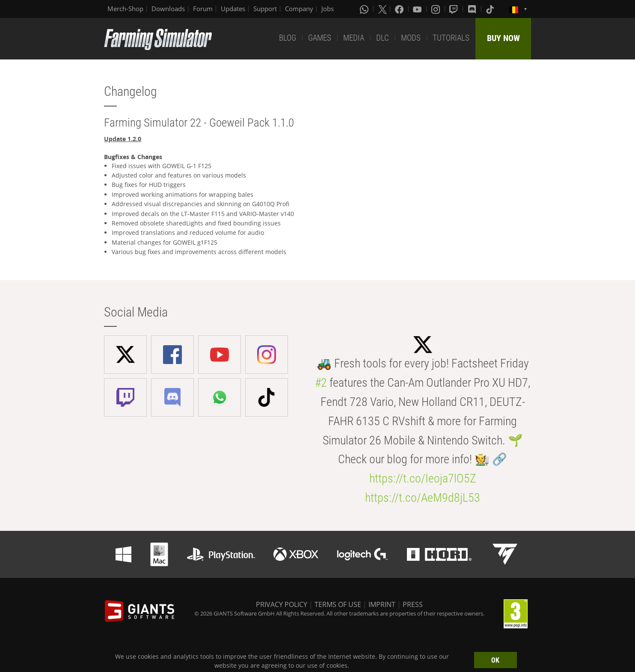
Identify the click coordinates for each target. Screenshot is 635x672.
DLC (383, 38)
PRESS (413, 604)
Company (299, 9)
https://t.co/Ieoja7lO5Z (423, 478)
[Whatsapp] (365, 9)
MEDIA (354, 38)
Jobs (328, 9)
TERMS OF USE (338, 604)
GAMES (320, 38)
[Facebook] (400, 9)
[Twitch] (454, 9)
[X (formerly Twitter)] (383, 9)
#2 (321, 383)
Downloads (168, 9)
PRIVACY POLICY (282, 604)
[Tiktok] (491, 9)
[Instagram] (436, 9)
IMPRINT (382, 604)
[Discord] (473, 9)
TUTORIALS (451, 38)
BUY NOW (503, 38)
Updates (233, 9)
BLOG (288, 38)
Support (265, 9)
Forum (203, 9)
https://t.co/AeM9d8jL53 (423, 498)
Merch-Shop (125, 9)
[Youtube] (418, 9)
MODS (411, 38)
